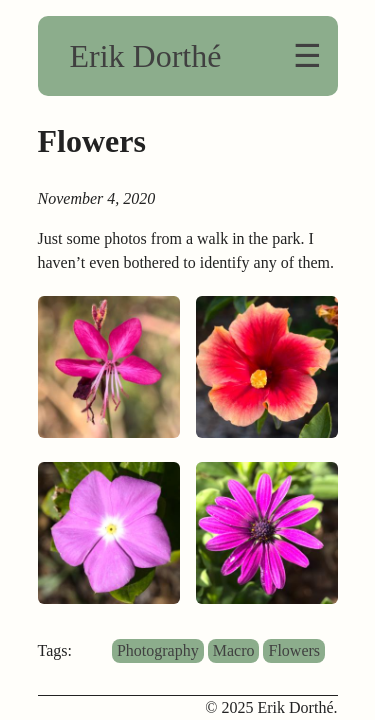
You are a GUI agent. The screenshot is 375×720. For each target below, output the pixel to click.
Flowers (294, 650)
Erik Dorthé (146, 56)
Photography (158, 650)
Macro (234, 650)
